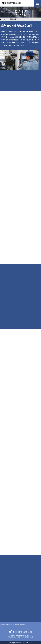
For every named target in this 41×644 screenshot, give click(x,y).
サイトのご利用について (7, 625)
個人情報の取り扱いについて (20, 625)
